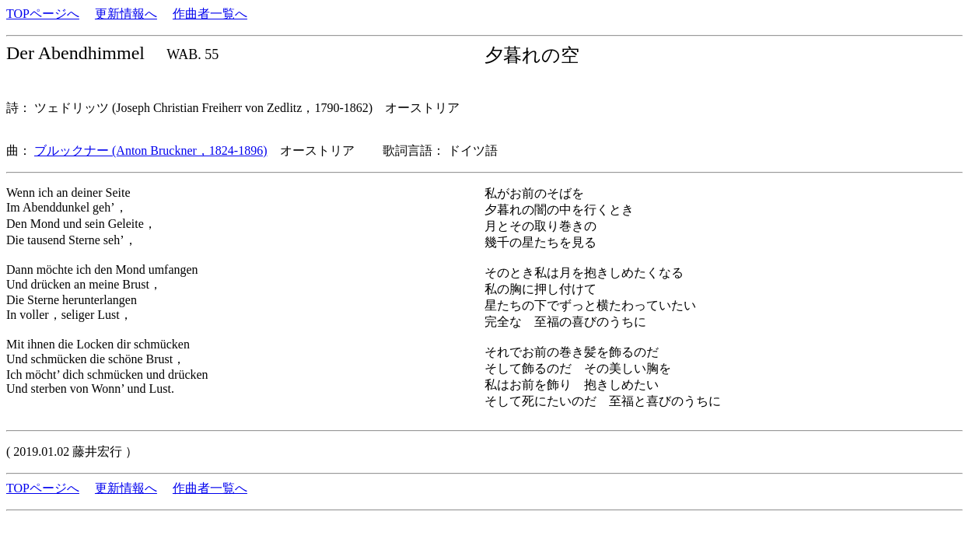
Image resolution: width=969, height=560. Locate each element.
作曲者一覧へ (210, 14)
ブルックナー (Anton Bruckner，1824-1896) (151, 150)
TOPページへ (43, 14)
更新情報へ (126, 14)
